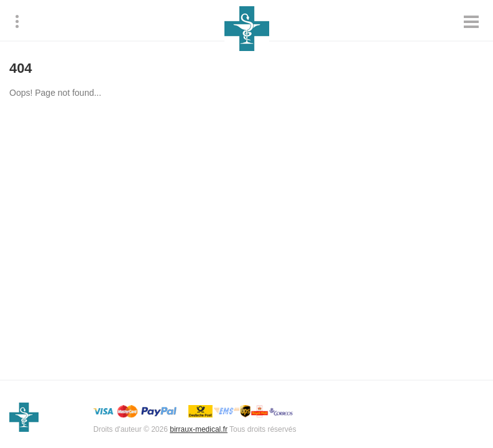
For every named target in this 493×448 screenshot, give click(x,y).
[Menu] (17, 21)
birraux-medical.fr (199, 429)
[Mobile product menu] (471, 22)
